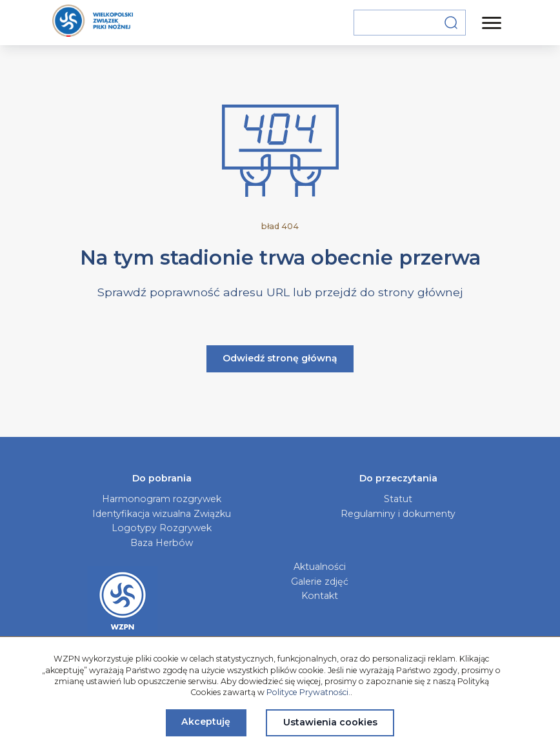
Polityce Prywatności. (308, 692)
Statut (398, 499)
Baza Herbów (162, 543)
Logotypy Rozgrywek (162, 528)
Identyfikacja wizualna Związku (162, 514)
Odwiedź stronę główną (280, 358)
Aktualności (320, 567)
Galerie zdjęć (320, 581)
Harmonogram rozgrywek (162, 499)
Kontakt (320, 596)
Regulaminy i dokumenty (398, 514)
